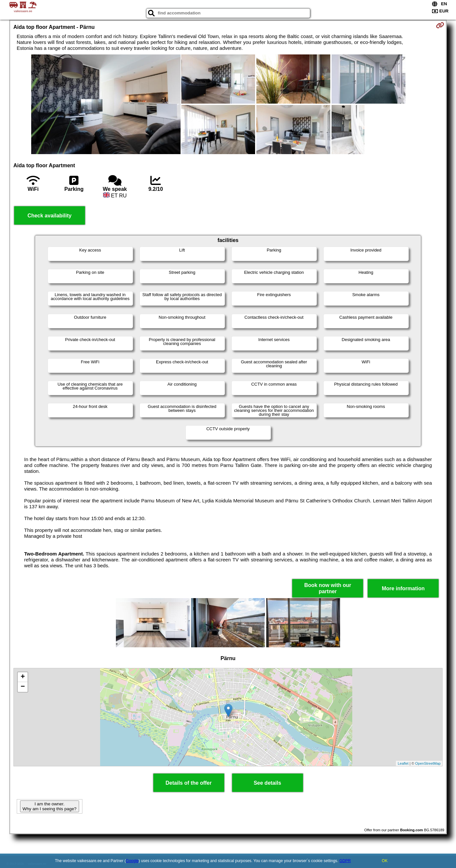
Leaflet (403, 763)
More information (403, 588)
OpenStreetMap (428, 763)
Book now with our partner (328, 588)
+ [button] (23, 677)
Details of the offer (188, 783)
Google (132, 861)
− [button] (23, 687)
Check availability (50, 216)
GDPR (345, 861)
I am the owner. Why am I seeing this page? (50, 806)
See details (268, 783)
